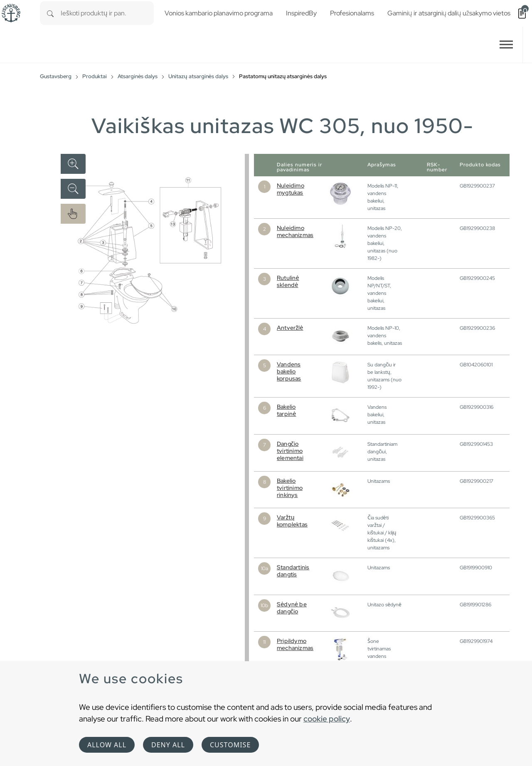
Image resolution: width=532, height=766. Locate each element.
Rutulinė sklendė (288, 281)
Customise (230, 745)
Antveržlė (290, 328)
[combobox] (107, 13)
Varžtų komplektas (292, 521)
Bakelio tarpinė (286, 410)
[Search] (50, 13)
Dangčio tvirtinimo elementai (290, 451)
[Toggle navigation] (506, 45)
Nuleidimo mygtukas (291, 189)
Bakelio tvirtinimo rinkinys (290, 488)
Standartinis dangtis (293, 571)
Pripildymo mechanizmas (295, 644)
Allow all (107, 745)
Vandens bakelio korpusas (289, 371)
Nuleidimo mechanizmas (295, 231)
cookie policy (327, 719)
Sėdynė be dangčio (292, 608)
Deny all (168, 745)
